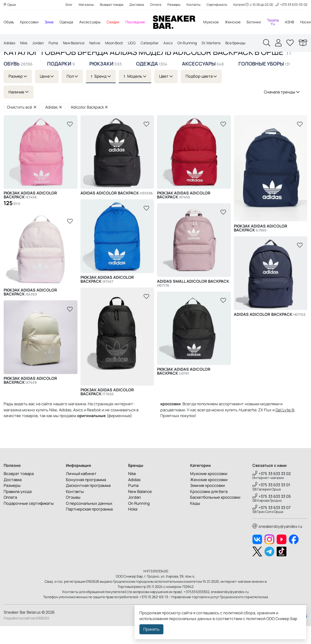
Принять (151, 629)
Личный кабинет (81, 491)
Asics (179, 44)
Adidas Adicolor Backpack (117, 211)
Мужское (220, 23)
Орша (10, 5)
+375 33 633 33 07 (272, 525)
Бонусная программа (86, 497)
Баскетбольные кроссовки (215, 515)
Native (101, 44)
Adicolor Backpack (89, 125)
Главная (12, 58)
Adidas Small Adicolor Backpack (193, 301)
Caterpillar (160, 44)
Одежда (70, 23)
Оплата (155, 5)
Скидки (119, 23)
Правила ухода (18, 509)
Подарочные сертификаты (29, 521)
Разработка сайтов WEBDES (26, 636)
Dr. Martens (226, 44)
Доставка (135, 5)
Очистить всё (22, 125)
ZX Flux (265, 428)
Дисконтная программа (88, 503)
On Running (199, 44)
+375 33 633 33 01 (271, 503)
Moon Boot (122, 44)
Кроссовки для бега (209, 509)
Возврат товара (109, 5)
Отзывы (73, 515)
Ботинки (265, 23)
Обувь (9, 23)
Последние (142, 23)
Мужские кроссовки (209, 491)
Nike (25, 44)
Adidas (10, 44)
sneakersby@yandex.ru (277, 544)
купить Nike (46, 428)
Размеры (174, 5)
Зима (52, 23)
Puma (56, 44)
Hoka (133, 527)
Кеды (195, 521)
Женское (243, 23)
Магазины (81, 5)
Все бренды (253, 44)
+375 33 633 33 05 (272, 514)
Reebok (94, 428)
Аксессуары (95, 23)
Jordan (40, 44)
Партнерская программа (89, 527)
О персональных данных (89, 521)
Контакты (196, 5)
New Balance (78, 44)
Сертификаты (221, 5)
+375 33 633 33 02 (272, 491)
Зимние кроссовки (207, 503)
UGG (141, 44)
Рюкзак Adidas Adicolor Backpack (30, 213)
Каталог (35, 58)
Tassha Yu (286, 23)
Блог (63, 5)
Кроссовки (31, 23)
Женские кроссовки (209, 497)
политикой (256, 619)
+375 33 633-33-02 (290, 5)
